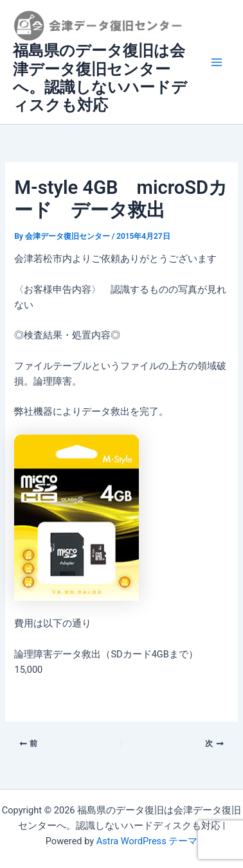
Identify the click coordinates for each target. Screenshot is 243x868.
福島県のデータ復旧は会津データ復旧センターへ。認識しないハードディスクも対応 (100, 78)
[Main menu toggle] (217, 62)
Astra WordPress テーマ (147, 841)
